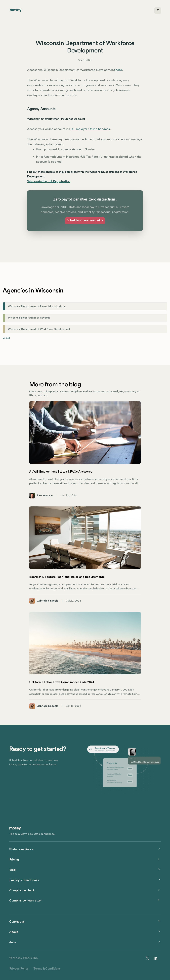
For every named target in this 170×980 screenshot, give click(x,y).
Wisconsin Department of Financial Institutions (37, 306)
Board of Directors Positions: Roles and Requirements (67, 577)
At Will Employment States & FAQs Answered (61, 472)
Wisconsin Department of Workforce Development (39, 329)
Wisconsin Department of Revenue (29, 318)
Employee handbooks (24, 880)
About (14, 932)
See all (6, 338)
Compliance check (22, 890)
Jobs (13, 942)
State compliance (21, 849)
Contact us (17, 922)
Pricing (14, 860)
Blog (12, 870)
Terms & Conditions (47, 969)
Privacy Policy (19, 969)
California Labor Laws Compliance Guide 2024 (62, 682)
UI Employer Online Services (90, 129)
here (119, 70)
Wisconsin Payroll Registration (49, 181)
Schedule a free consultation (85, 220)
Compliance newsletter (25, 901)
